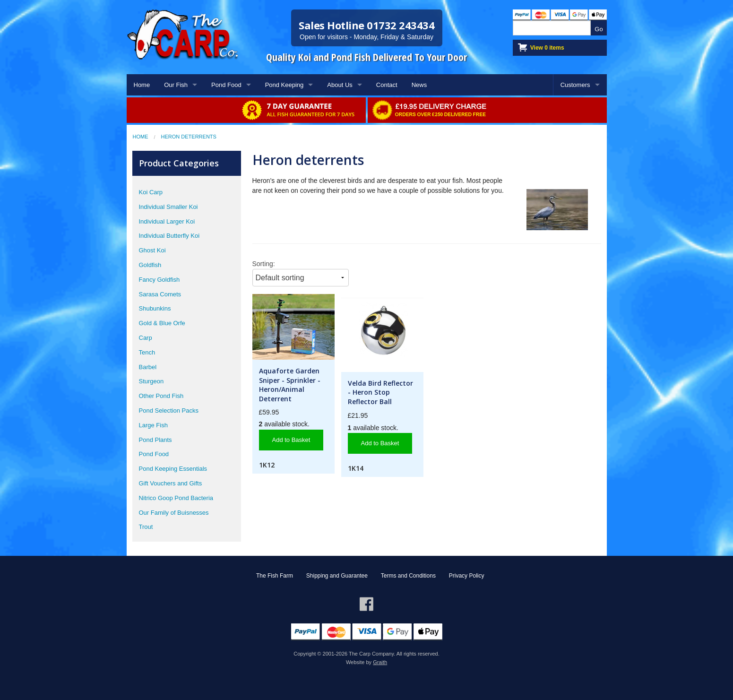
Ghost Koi (152, 250)
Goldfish (150, 265)
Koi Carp (151, 192)
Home (142, 85)
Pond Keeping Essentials (173, 469)
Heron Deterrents (189, 137)
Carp (146, 338)
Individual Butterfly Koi (169, 236)
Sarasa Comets (160, 294)
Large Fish (153, 425)
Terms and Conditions (408, 576)
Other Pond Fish (161, 396)
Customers (575, 85)
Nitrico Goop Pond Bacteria (176, 498)
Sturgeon (151, 381)
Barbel (148, 367)
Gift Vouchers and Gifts (171, 483)
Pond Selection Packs (169, 410)
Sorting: (264, 264)
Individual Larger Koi (167, 221)
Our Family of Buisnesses (174, 513)
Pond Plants (155, 440)
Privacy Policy (467, 576)
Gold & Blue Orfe (162, 323)
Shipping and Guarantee (337, 576)
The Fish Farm (275, 576)
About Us (340, 85)
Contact (387, 85)
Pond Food (226, 85)
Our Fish (176, 85)
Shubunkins (155, 308)
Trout (146, 527)
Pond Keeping (285, 85)
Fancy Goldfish (160, 280)
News (419, 85)
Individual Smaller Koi (168, 207)
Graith (380, 662)
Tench (147, 352)
